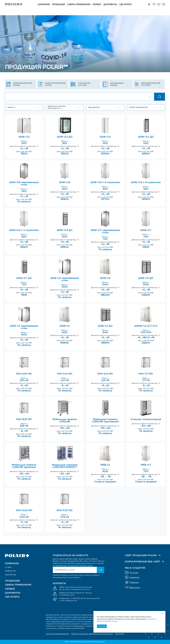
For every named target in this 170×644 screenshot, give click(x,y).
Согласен (102, 626)
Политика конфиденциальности (57, 634)
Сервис (97, 4)
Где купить (126, 4)
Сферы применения (79, 4)
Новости (10, 571)
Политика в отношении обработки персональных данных (92, 634)
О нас (8, 567)
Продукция (58, 4)
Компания (44, 4)
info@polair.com (71, 601)
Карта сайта (120, 634)
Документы (110, 4)
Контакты (11, 575)
